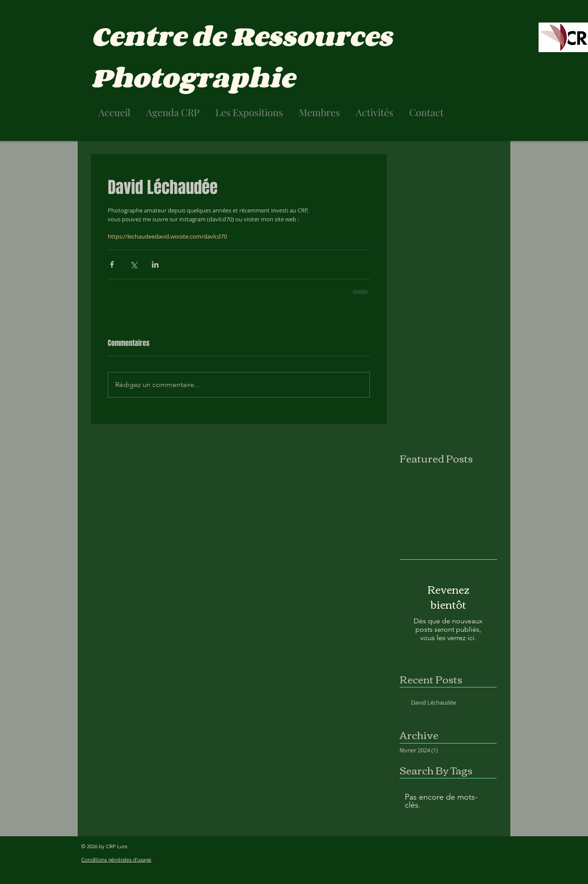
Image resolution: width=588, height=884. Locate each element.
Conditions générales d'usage (116, 859)
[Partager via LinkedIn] (155, 264)
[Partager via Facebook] (112, 264)
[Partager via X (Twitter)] (134, 264)
